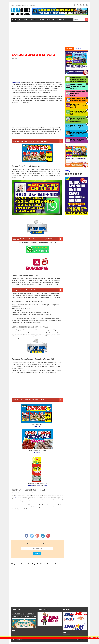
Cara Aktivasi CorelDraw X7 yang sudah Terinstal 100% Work (78, 113)
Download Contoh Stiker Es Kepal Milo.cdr (32, 400)
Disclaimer (33, 5)
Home (14, 20)
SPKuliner (15, 58)
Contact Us (18, 5)
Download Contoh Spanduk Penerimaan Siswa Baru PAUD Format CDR (78, 120)
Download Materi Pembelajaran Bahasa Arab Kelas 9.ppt (78, 106)
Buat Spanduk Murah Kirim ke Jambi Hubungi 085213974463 (38, 239)
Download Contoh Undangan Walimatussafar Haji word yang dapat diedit (78, 79)
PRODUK (25, 20)
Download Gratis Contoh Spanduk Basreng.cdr (34, 141)
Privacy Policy (26, 5)
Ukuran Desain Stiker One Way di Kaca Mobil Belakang (78, 100)
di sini (39, 486)
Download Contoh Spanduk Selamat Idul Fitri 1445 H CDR (24, 615)
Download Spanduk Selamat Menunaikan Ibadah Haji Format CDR (78, 134)
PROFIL (20, 20)
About (13, 5)
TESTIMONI (41, 20)
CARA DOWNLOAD (61, 20)
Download (37, 426)
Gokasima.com (16, 82)
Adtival (14, 497)
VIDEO (53, 20)
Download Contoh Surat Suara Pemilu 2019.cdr (77, 140)
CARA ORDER (33, 20)
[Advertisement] (49, 34)
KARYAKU (20, 639)
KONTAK (48, 20)
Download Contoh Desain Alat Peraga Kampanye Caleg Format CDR (75, 127)
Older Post (61, 604)
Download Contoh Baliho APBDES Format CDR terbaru (77, 93)
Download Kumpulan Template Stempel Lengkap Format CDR (78, 86)
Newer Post (14, 604)
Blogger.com (84, 639)
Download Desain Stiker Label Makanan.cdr (33, 290)
